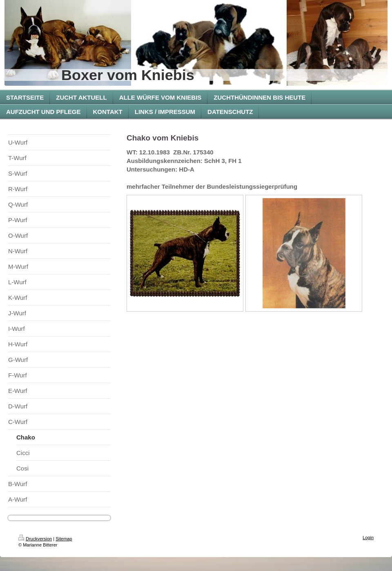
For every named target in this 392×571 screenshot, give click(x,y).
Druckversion (35, 539)
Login (368, 538)
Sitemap (64, 539)
